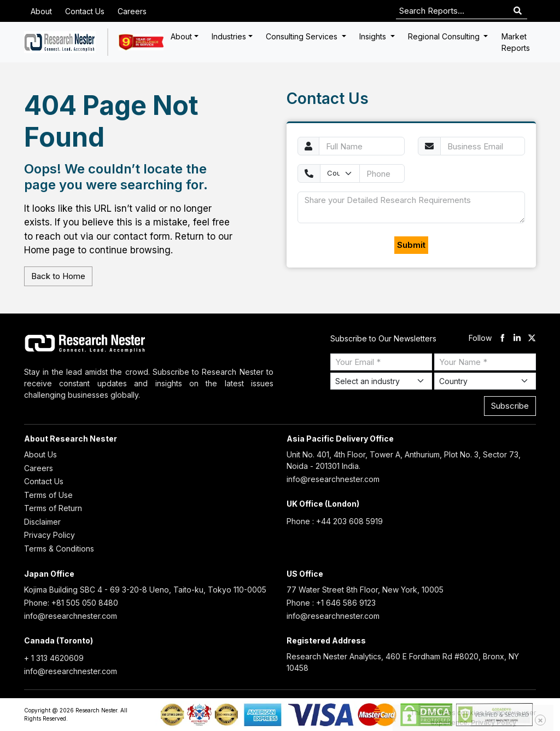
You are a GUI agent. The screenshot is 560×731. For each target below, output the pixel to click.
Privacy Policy (49, 535)
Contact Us (85, 11)
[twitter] (532, 338)
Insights (374, 36)
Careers (132, 11)
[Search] (518, 11)
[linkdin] (517, 338)
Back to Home (58, 276)
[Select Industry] (381, 381)
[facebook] (502, 338)
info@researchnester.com (333, 479)
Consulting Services (303, 36)
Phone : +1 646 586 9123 (331, 603)
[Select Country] (485, 381)
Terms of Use (48, 495)
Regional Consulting (445, 36)
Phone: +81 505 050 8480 (71, 603)
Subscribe (510, 406)
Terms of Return (53, 508)
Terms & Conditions (59, 549)
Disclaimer (42, 522)
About (41, 11)
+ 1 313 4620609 (54, 658)
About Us (40, 454)
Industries (229, 36)
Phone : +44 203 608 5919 (335, 521)
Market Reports (516, 42)
